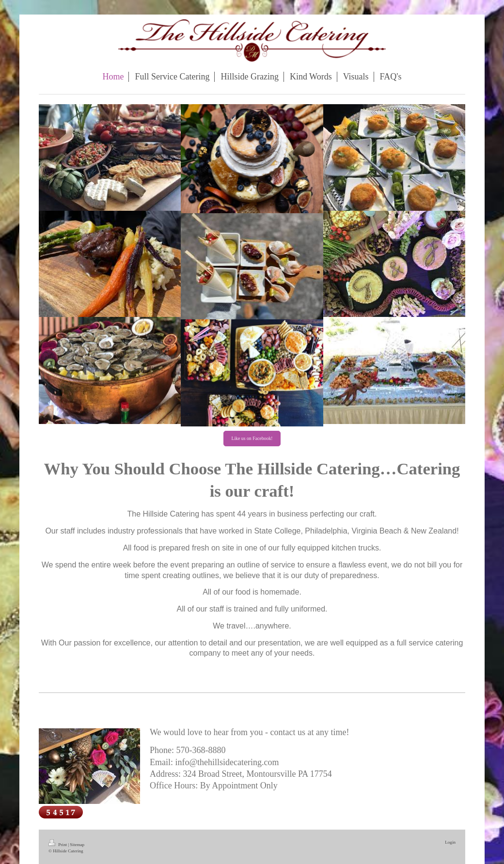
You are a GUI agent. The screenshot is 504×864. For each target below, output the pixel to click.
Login (450, 842)
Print (58, 845)
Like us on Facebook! (252, 438)
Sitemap (77, 845)
